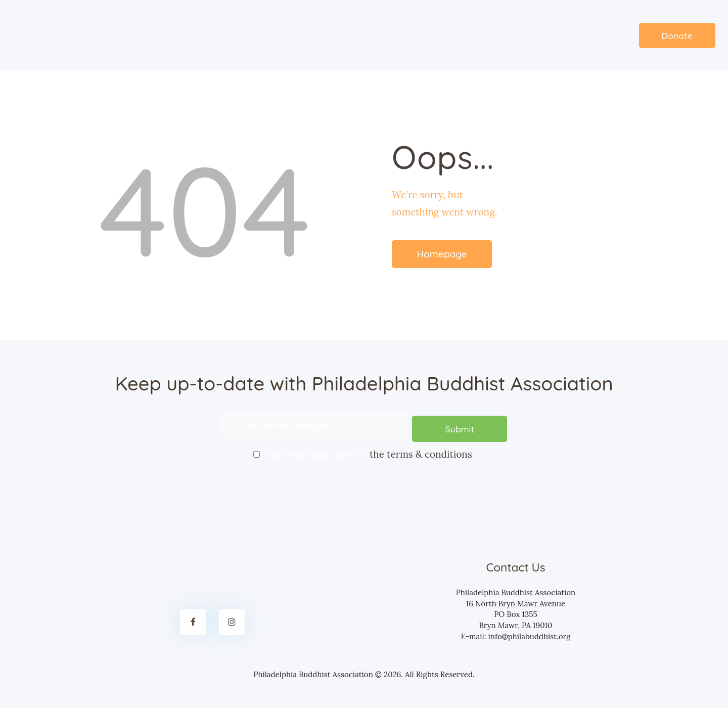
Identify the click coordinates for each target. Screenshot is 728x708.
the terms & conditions (421, 451)
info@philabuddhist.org (529, 632)
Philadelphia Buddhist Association (313, 671)
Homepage (442, 254)
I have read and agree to (364, 450)
